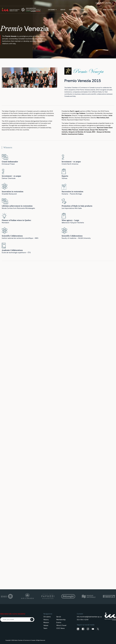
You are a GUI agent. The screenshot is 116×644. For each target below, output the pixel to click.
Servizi (59, 617)
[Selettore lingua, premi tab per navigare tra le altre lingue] (109, 3)
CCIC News (61, 628)
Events (59, 622)
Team (45, 628)
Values (46, 625)
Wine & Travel (61, 625)
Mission (46, 622)
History (46, 620)
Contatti (98, 3)
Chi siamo (47, 617)
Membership (61, 620)
